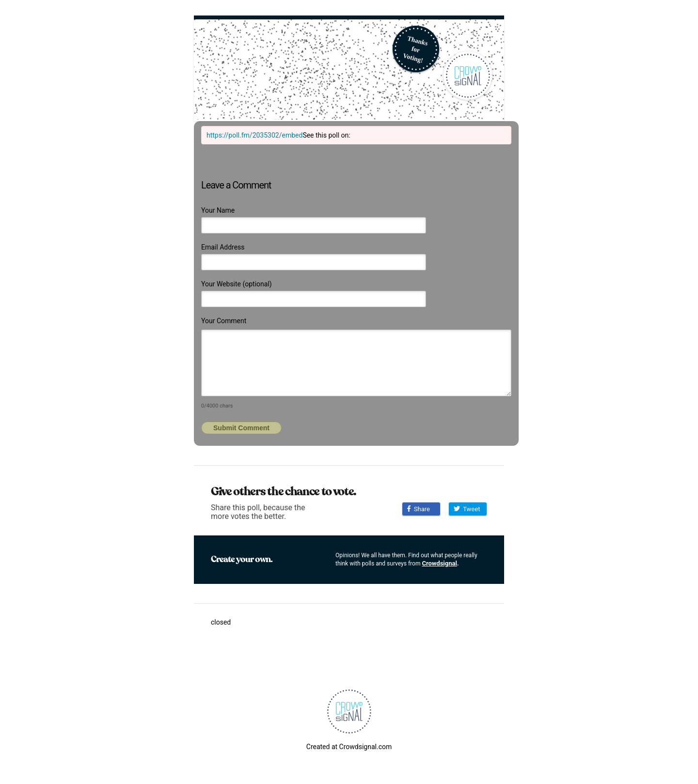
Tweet (467, 509)
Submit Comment (241, 428)
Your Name (218, 210)
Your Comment (224, 321)
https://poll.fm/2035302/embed (254, 135)
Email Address (223, 247)
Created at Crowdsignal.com (349, 747)
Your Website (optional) (237, 284)
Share (419, 509)
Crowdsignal (439, 563)
